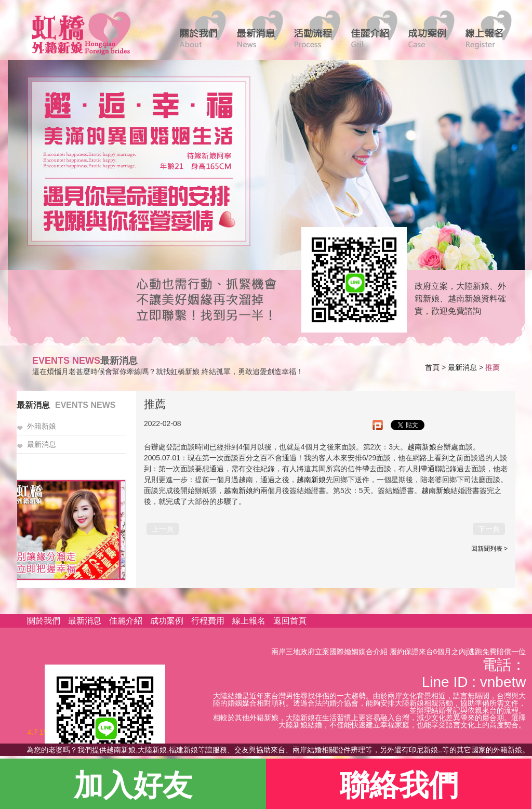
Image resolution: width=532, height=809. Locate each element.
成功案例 (167, 621)
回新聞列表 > (489, 549)
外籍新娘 (42, 426)
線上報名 (249, 621)
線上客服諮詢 (351, 279)
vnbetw (503, 682)
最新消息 (462, 367)
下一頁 (489, 529)
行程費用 (208, 621)
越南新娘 (422, 447)
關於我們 (44, 621)
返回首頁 (290, 621)
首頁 (432, 367)
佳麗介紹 (126, 621)
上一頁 (163, 529)
